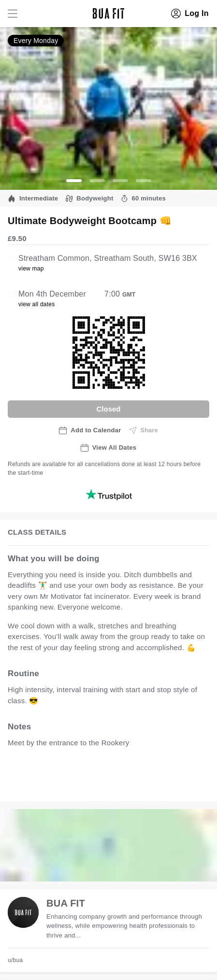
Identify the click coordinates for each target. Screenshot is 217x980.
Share (144, 430)
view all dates (37, 304)
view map (31, 269)
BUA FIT (66, 903)
